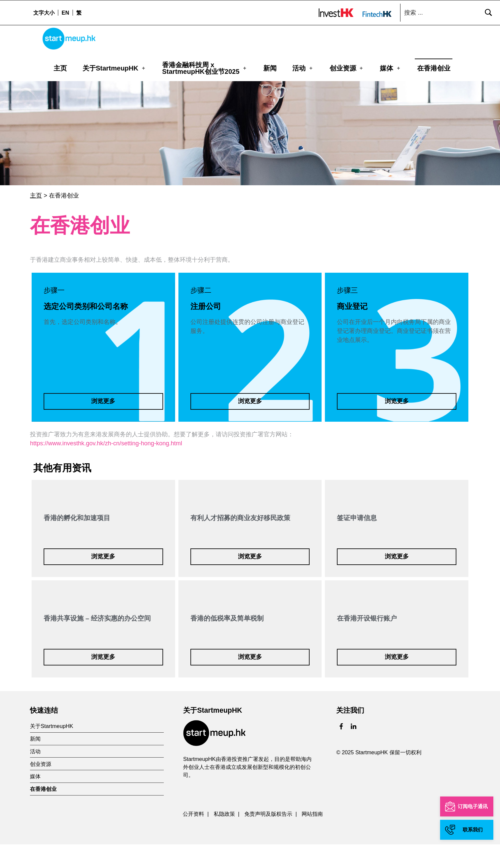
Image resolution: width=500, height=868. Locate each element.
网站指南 (312, 837)
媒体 (390, 68)
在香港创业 (434, 68)
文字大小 (44, 13)
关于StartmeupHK (114, 68)
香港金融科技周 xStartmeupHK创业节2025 (205, 68)
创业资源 (347, 68)
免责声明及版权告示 (268, 837)
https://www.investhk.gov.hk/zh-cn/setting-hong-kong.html (106, 467)
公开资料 (193, 837)
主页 (60, 68)
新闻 (270, 68)
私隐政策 (224, 837)
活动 (303, 68)
